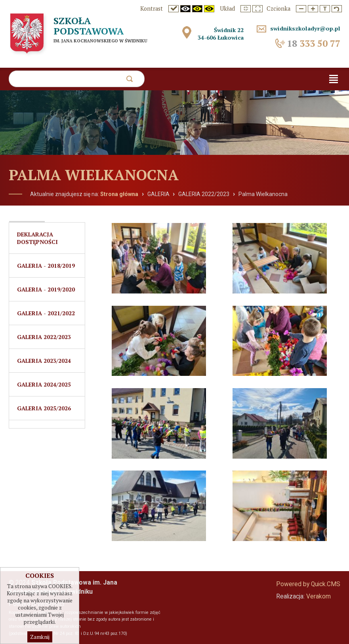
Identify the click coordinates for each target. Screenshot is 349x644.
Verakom (318, 596)
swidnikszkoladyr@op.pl (305, 28)
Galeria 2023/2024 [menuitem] (44, 361)
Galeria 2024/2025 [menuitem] (44, 384)
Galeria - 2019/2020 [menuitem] (46, 289)
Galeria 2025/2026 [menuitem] (44, 408)
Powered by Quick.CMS (308, 584)
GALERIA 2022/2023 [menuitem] (44, 337)
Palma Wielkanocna (263, 194)
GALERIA (158, 194)
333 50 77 (314, 43)
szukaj (129, 81)
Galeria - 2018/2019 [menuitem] (46, 266)
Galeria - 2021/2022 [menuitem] (46, 313)
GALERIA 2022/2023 (204, 194)
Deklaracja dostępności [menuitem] (37, 238)
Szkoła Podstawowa (89, 26)
